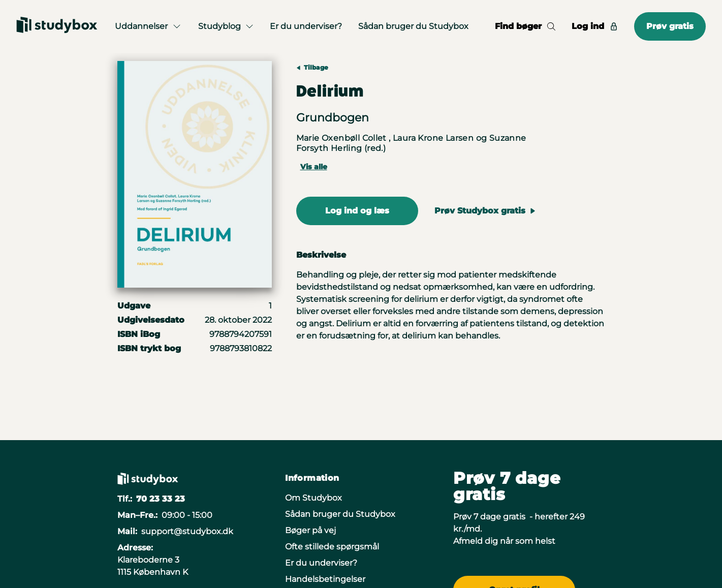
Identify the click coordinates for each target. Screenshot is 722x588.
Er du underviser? (306, 26)
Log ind (595, 26)
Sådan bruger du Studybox (413, 26)
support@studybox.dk (187, 531)
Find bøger (525, 26)
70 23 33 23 (161, 499)
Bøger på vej (310, 530)
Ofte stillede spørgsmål (332, 547)
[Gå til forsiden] (57, 26)
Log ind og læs (357, 211)
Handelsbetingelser (325, 579)
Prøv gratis (670, 26)
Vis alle (314, 167)
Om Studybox (313, 498)
